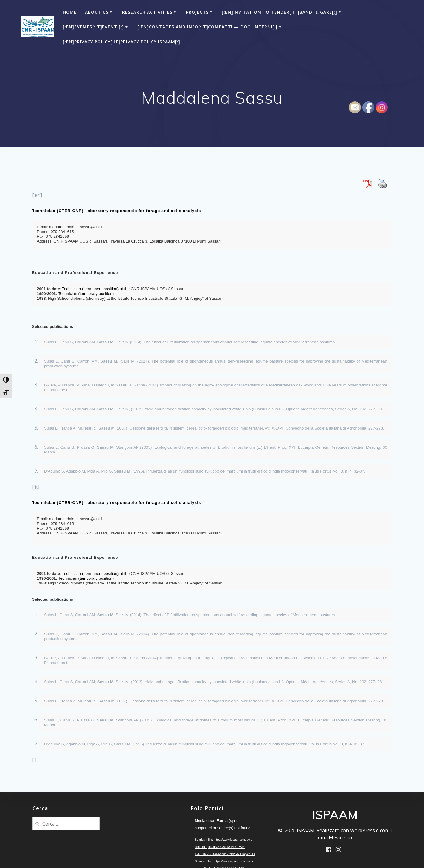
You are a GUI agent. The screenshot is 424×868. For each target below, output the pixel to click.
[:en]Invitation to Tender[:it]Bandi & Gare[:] (280, 12)
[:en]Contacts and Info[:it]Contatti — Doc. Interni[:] (208, 27)
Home (70, 12)
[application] (225, 837)
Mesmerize (341, 837)
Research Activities (147, 12)
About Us (97, 12)
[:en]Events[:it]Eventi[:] (93, 27)
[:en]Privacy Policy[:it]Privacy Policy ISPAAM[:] (122, 42)
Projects (197, 12)
